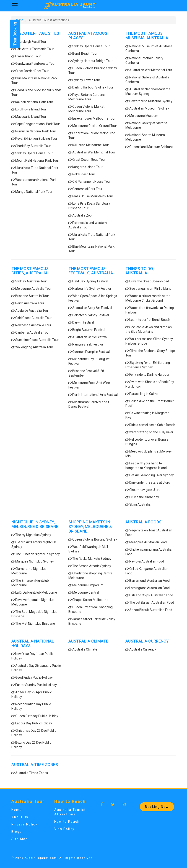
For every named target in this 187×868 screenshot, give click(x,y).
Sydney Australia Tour (31, 281)
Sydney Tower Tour (86, 80)
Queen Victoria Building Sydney (95, 539)
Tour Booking (15, 34)
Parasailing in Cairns (144, 394)
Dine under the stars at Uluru (150, 482)
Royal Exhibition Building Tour (36, 139)
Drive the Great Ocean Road (149, 281)
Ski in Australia (140, 504)
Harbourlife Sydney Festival (92, 289)
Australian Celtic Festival (90, 337)
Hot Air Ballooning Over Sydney (152, 475)
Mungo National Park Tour (34, 192)
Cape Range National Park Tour (38, 124)
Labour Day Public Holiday (34, 723)
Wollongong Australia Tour (34, 347)
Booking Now (157, 807)
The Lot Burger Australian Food (152, 603)
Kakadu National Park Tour (34, 102)
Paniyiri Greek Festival (88, 344)
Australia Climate (85, 649)
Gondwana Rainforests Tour (35, 64)
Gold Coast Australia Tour (34, 318)
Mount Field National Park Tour (37, 161)
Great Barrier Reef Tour (32, 71)
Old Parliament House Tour (92, 182)
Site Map (20, 839)
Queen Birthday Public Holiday (37, 716)
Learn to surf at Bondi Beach (150, 320)
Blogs (17, 832)
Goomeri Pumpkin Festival (91, 352)
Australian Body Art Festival (92, 308)
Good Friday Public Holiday (34, 678)
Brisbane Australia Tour (32, 296)
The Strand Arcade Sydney (92, 566)
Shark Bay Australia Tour (33, 146)
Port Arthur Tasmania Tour (35, 49)
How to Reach (67, 822)
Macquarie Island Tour (31, 117)
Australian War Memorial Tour (94, 152)
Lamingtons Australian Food (149, 588)
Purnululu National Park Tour (36, 131)
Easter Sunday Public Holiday (36, 685)
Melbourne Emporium (88, 585)
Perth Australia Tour (30, 303)
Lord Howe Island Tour (31, 109)
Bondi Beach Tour (85, 54)
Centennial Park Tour (87, 189)
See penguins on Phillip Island (150, 289)
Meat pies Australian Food (148, 542)
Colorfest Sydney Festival (91, 315)
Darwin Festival (83, 322)
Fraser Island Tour (28, 56)
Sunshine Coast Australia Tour (37, 340)
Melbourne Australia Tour (34, 289)
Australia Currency (143, 649)
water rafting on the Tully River (151, 432)
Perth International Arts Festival (95, 395)
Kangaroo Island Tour (87, 167)
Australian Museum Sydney (149, 108)
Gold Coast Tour (84, 174)
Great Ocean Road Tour (89, 160)
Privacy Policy (24, 824)
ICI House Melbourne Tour (91, 145)
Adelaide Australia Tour (32, 311)
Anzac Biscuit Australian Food (151, 610)
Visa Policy (64, 829)
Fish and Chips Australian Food (151, 595)
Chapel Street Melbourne (90, 600)
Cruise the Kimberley (144, 497)
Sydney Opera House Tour (34, 153)
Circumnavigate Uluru (145, 490)
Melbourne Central (86, 592)
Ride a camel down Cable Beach (152, 425)
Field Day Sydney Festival (90, 281)
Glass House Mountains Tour (93, 196)
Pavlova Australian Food (147, 561)
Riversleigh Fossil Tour (31, 42)
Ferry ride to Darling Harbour (149, 375)
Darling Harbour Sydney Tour (93, 87)
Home (17, 810)
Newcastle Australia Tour (33, 325)
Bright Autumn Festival (89, 330)
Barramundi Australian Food (149, 581)
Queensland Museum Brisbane (151, 147)
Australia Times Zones (32, 773)
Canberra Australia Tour (32, 332)
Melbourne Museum (144, 116)
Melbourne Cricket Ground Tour (95, 126)
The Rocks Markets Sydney (92, 559)
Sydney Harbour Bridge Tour (92, 61)
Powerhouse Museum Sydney (151, 101)
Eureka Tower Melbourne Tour (94, 118)
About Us (20, 817)
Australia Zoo (82, 215)
